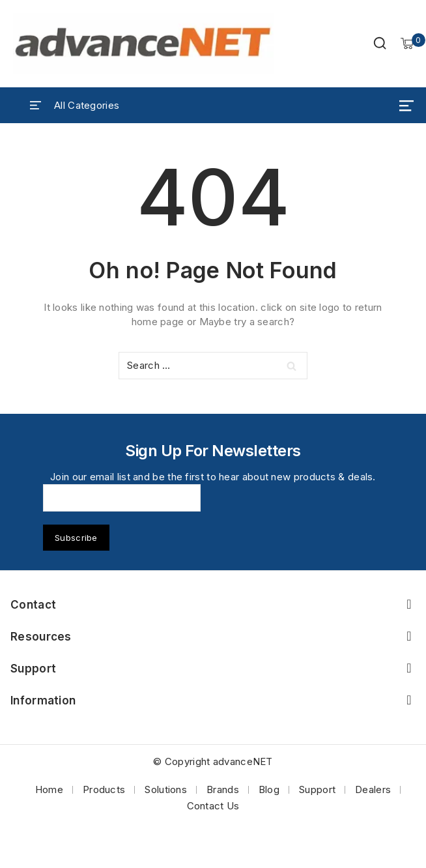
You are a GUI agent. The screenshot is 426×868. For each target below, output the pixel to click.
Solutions (166, 789)
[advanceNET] (143, 44)
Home (49, 789)
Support (317, 789)
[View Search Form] (380, 44)
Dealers (373, 789)
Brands (223, 789)
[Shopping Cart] (407, 44)
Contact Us (213, 806)
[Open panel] (75, 106)
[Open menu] (406, 106)
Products (104, 789)
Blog (269, 789)
